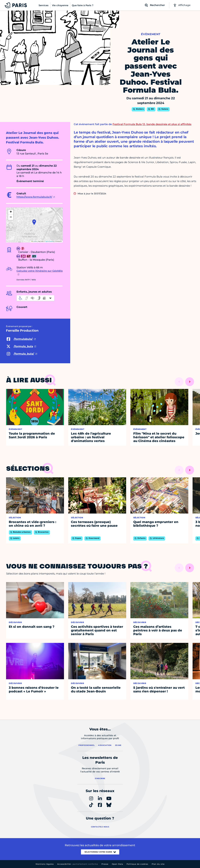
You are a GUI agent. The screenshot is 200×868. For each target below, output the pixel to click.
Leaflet (34, 241)
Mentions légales (45, 864)
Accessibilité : (78, 864)
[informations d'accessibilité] (35, 298)
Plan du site (158, 864)
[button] (34, 222)
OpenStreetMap (50, 241)
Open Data (117, 864)
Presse (105, 864)
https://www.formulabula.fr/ (34, 197)
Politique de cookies (137, 864)
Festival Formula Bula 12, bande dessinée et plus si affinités (152, 124)
